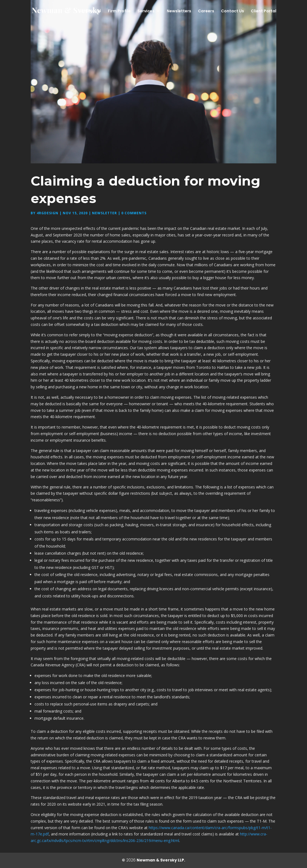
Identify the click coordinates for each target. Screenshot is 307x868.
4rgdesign (48, 213)
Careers (206, 11)
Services (146, 11)
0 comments (134, 213)
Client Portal (264, 11)
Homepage (90, 11)
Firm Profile (119, 11)
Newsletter (104, 213)
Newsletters (179, 11)
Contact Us (233, 11)
